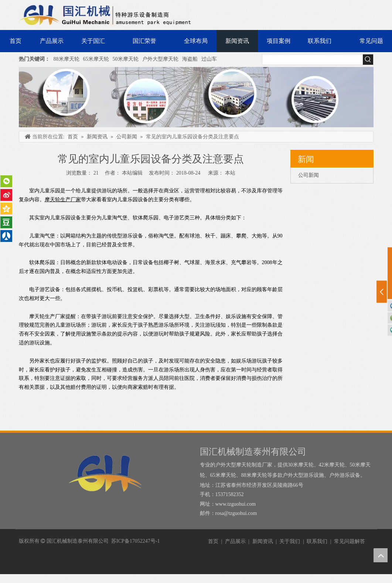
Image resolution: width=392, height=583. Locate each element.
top (381, 555)
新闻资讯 (263, 541)
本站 (230, 173)
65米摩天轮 (96, 59)
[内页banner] (196, 97)
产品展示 (235, 541)
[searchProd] (313, 60)
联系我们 (317, 541)
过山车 (209, 59)
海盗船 (190, 59)
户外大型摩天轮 (160, 59)
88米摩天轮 (67, 59)
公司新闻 (309, 175)
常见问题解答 (350, 541)
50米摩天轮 (126, 59)
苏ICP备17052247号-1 (135, 541)
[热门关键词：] (368, 60)
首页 (213, 541)
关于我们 (290, 541)
